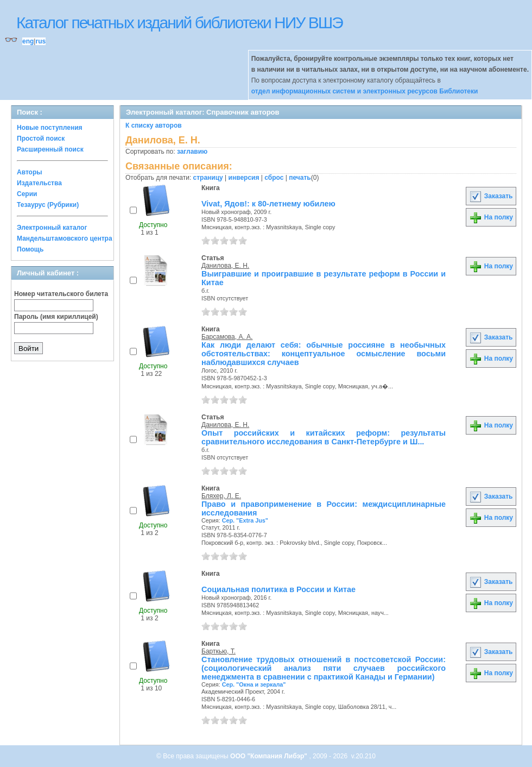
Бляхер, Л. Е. (221, 496)
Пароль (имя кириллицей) (56, 317)
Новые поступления (50, 128)
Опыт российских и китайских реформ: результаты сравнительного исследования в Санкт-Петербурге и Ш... (324, 437)
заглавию (192, 152)
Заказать (491, 196)
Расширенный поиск (50, 149)
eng (28, 41)
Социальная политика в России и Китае (278, 589)
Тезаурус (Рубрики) (48, 205)
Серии (27, 194)
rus (40, 41)
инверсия (244, 178)
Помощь (30, 249)
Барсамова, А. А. (227, 337)
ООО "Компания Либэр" (270, 756)
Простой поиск (41, 139)
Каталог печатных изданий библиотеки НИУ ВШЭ (179, 23)
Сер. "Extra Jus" (245, 520)
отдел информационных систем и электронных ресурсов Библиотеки (365, 91)
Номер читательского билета (61, 294)
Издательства (39, 183)
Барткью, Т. (218, 651)
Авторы (30, 172)
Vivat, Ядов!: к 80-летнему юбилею (268, 204)
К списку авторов (154, 125)
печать (300, 178)
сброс (274, 178)
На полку (491, 217)
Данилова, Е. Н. (225, 266)
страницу (208, 178)
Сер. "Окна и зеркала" (254, 684)
